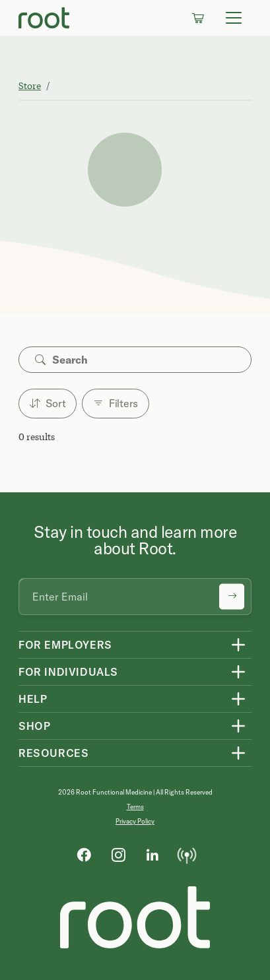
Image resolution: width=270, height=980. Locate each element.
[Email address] (135, 597)
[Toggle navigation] (234, 18)
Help (33, 699)
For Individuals (68, 672)
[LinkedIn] (152, 854)
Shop (34, 726)
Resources (53, 753)
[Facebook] (84, 854)
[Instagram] (118, 854)
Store (30, 85)
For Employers (65, 645)
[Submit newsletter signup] (232, 597)
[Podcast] (187, 854)
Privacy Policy (135, 821)
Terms (135, 807)
